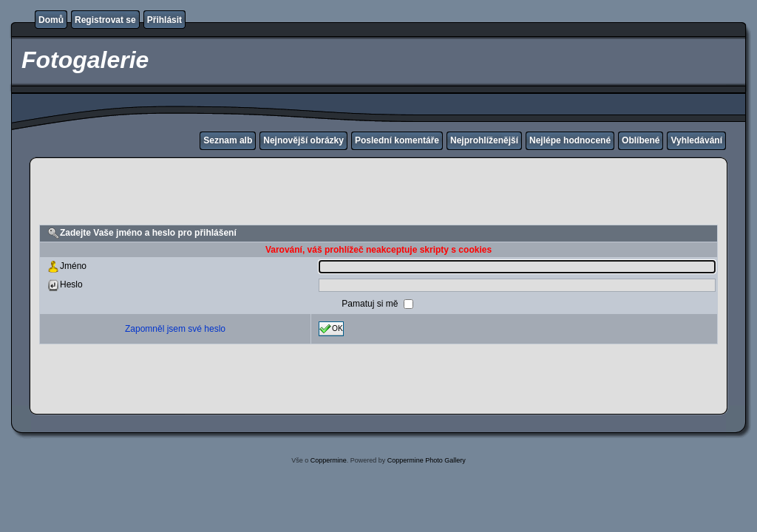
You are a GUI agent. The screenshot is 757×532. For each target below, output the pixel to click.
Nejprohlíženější (484, 140)
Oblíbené (641, 140)
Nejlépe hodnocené (570, 140)
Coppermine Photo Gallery (427, 460)
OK (331, 329)
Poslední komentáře (397, 140)
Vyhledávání (696, 140)
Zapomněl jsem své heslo (175, 329)
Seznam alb (228, 140)
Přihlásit (164, 20)
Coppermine (329, 460)
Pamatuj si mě (371, 304)
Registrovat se (105, 20)
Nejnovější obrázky (303, 140)
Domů (51, 20)
